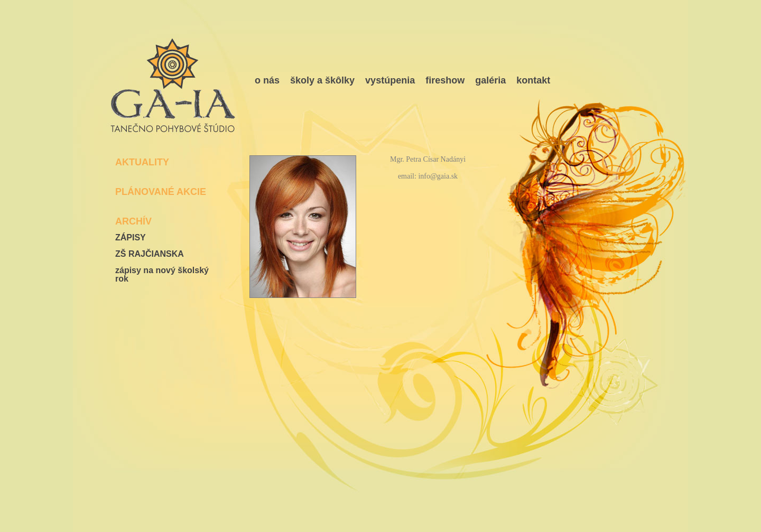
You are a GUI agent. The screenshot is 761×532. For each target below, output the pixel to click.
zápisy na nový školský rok (162, 275)
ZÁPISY (131, 238)
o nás (267, 80)
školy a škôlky (322, 80)
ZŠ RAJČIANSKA (150, 254)
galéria (490, 80)
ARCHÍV (133, 221)
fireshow (445, 80)
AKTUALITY (142, 162)
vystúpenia (390, 80)
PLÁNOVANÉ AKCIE (161, 192)
